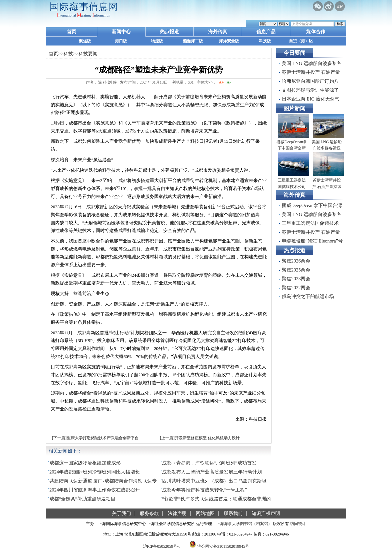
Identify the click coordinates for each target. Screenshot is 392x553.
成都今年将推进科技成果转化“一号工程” (204, 490)
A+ (221, 82)
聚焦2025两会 (296, 270)
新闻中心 (121, 32)
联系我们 (233, 513)
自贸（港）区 (301, 41)
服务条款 (149, 513)
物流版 (157, 41)
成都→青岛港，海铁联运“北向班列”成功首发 (209, 463)
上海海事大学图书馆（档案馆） (244, 524)
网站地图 (205, 513)
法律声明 (177, 513)
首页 (71, 32)
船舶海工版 (193, 41)
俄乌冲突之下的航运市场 (308, 296)
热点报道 (169, 32)
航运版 (85, 41)
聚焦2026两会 (296, 261)
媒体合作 (316, 32)
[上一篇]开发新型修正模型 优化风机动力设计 (200, 438)
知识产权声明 (266, 513)
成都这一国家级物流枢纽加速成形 (85, 463)
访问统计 (298, 524)
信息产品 (266, 32)
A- (229, 82)
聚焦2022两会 (296, 288)
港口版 (121, 41)
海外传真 (218, 32)
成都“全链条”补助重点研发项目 (82, 499)
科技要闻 (88, 54)
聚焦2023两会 (296, 279)
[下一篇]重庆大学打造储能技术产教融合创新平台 (95, 438)
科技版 (265, 41)
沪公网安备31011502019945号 (223, 546)
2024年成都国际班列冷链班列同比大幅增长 (95, 472)
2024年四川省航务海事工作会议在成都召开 (95, 490)
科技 (68, 54)
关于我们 (121, 513)
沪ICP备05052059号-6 (162, 546)
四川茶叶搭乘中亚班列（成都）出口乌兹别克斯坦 (214, 481)
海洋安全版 (229, 41)
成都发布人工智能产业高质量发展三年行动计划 (212, 472)
